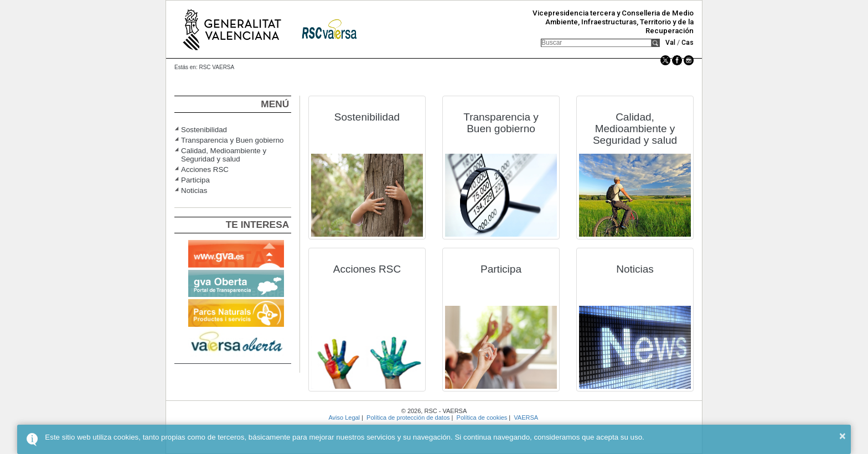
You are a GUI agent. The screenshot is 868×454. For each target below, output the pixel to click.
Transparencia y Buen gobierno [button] (232, 140)
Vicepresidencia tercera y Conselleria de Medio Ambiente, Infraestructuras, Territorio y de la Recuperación (613, 22)
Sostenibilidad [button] (204, 130)
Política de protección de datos (408, 418)
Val (670, 43)
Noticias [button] (194, 191)
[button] (656, 43)
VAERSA (526, 418)
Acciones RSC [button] (205, 169)
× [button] (843, 436)
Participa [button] (195, 180)
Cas (688, 43)
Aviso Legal (344, 418)
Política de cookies (482, 418)
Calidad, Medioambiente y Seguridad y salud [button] (224, 155)
